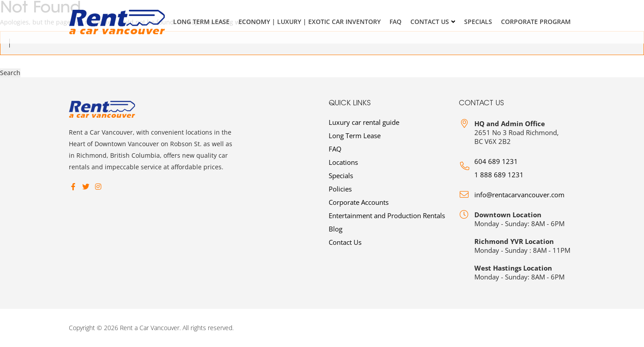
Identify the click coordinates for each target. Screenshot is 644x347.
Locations (343, 162)
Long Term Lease (201, 22)
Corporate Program (536, 22)
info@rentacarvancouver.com (519, 195)
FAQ (396, 22)
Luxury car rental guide (364, 122)
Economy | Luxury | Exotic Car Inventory (310, 22)
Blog (336, 229)
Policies (340, 189)
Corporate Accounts (359, 202)
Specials (478, 22)
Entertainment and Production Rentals (387, 215)
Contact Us (430, 22)
